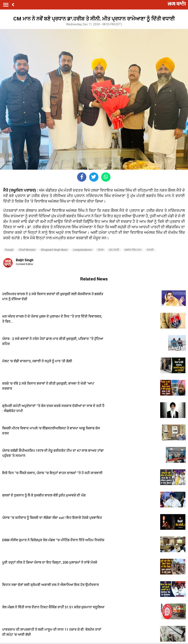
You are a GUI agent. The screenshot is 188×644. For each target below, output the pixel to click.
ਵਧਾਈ (150, 250)
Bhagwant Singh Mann (54, 250)
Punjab (9, 250)
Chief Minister (27, 250)
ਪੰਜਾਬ (101, 250)
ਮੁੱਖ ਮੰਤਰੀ (114, 250)
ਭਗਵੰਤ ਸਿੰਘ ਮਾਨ (133, 250)
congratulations (83, 250)
